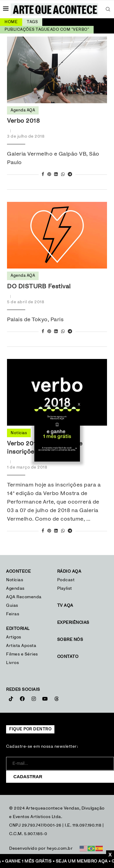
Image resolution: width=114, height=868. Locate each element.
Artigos (14, 637)
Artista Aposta (21, 646)
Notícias (15, 580)
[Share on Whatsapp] (63, 175)
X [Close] (79, 404)
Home (11, 22)
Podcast (66, 580)
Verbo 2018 (23, 121)
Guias (12, 606)
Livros (12, 663)
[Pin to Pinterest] (49, 175)
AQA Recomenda (24, 597)
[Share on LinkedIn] (56, 175)
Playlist (65, 589)
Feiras (13, 614)
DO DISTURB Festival (39, 286)
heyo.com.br (60, 849)
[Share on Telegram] (70, 175)
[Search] (108, 9)
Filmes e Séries (22, 654)
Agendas (15, 589)
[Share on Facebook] (43, 175)
